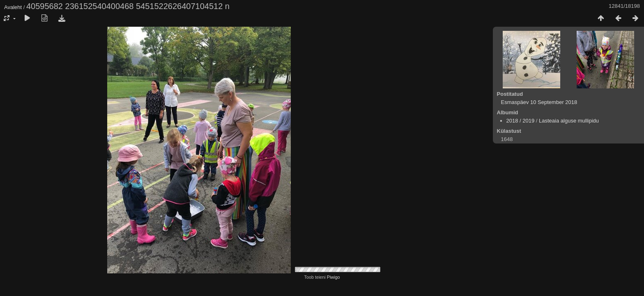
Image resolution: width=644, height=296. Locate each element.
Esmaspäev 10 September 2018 (539, 102)
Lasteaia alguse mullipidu (569, 121)
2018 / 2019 (521, 121)
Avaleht (13, 7)
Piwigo (333, 277)
